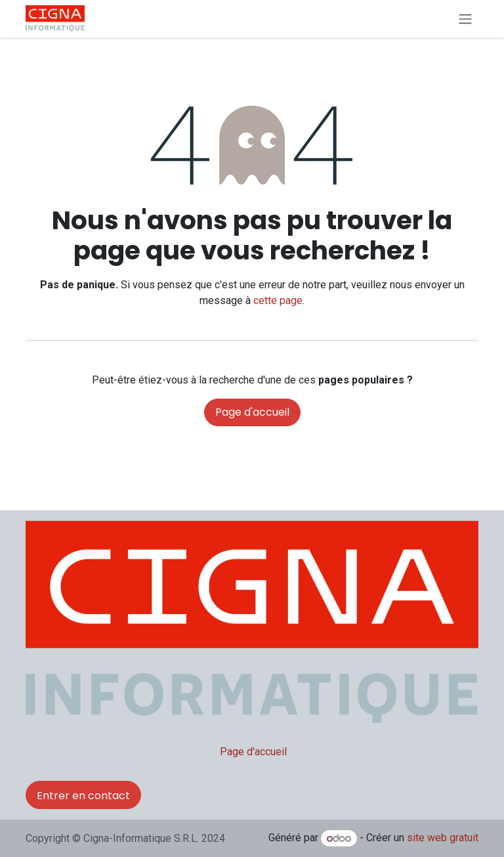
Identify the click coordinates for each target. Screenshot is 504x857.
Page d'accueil (252, 412)
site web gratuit (443, 838)
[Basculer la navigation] (465, 19)
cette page (278, 300)
